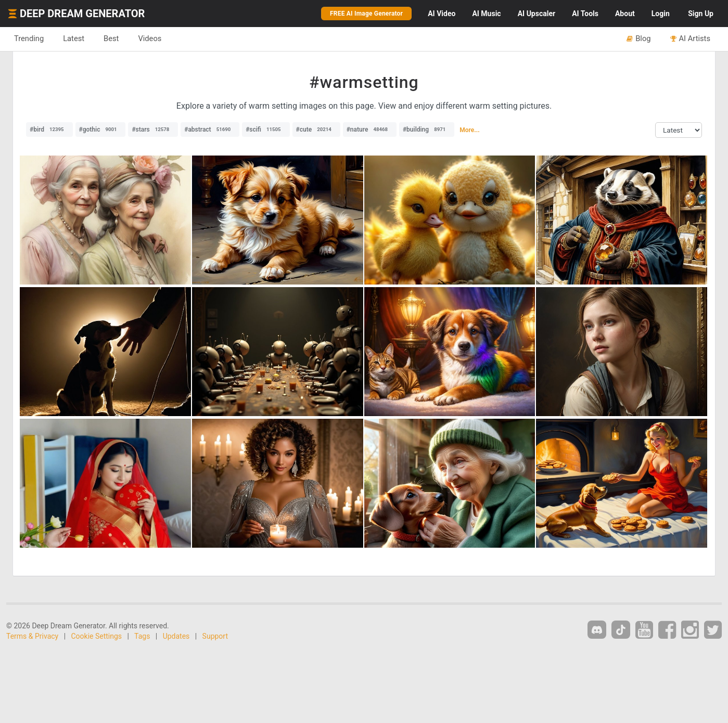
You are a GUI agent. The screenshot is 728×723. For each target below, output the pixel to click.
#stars (153, 130)
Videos (150, 38)
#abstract (210, 130)
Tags (142, 636)
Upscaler (537, 14)
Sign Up (701, 14)
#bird (49, 130)
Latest (74, 38)
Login (661, 14)
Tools (585, 14)
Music (486, 14)
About (625, 14)
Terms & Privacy (32, 636)
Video (442, 14)
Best (111, 38)
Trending (29, 38)
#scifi (266, 130)
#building (427, 130)
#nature (370, 130)
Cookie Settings (97, 636)
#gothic (101, 130)
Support (215, 636)
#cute (316, 130)
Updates (176, 636)
